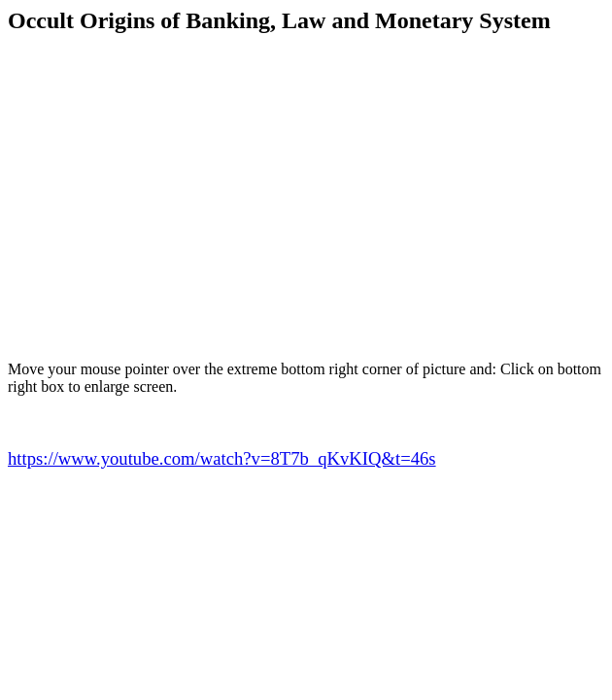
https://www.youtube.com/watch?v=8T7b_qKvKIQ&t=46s (222, 458)
